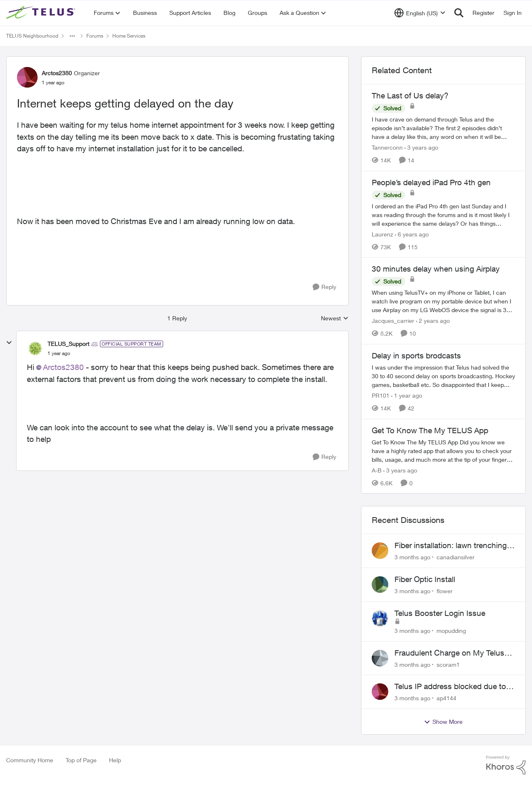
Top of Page (81, 760)
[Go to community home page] (42, 13)
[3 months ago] (412, 557)
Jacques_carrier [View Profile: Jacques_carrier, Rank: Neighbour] (393, 321)
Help (115, 760)
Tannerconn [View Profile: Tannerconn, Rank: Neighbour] (387, 147)
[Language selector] (420, 13)
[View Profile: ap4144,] (380, 692)
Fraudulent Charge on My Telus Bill (449, 653)
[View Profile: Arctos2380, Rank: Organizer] (27, 77)
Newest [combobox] (335, 319)
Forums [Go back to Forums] (95, 36)
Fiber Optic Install (425, 579)
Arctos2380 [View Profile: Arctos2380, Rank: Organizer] (57, 73)
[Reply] (324, 287)
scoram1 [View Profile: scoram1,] (448, 664)
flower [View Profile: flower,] (445, 591)
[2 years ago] (433, 321)
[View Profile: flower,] (380, 585)
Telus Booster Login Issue (440, 613)
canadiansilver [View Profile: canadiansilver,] (456, 557)
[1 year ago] (407, 395)
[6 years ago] (412, 234)
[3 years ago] (421, 147)
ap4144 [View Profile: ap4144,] (446, 698)
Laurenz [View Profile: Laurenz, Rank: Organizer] (382, 234)
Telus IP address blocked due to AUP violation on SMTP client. (450, 687)
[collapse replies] (9, 343)
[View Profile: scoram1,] (380, 658)
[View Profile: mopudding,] (380, 618)
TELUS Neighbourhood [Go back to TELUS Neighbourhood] (32, 36)
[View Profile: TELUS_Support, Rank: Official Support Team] (35, 348)
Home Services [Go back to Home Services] (129, 36)
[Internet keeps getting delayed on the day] (59, 353)
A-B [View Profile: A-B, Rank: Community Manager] (377, 470)
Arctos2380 (63, 367)
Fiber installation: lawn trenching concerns (451, 546)
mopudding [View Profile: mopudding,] (451, 631)
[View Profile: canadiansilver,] (380, 551)
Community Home (30, 760)
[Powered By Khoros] (506, 765)
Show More (443, 722)
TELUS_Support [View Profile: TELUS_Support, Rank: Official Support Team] (68, 344)
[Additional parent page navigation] (72, 36)
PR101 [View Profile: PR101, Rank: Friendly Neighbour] (381, 395)
